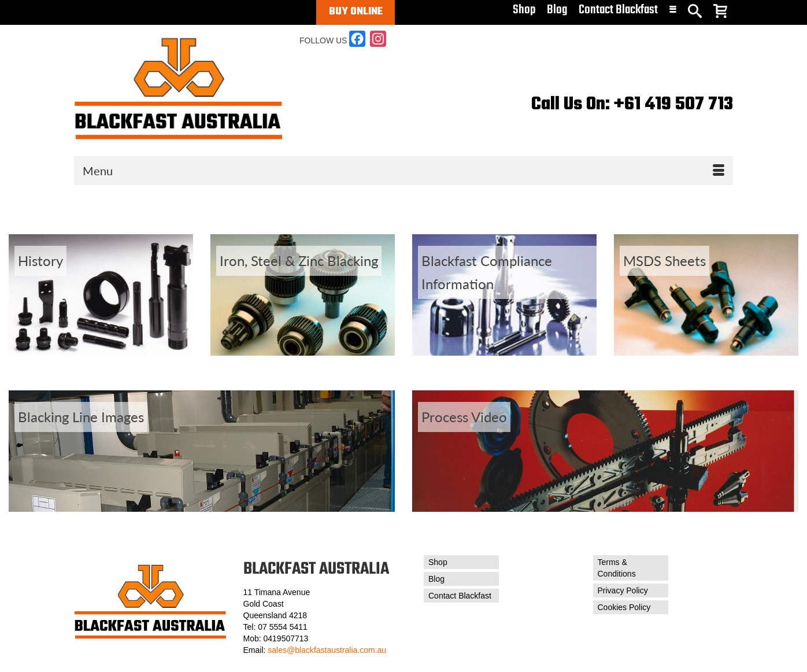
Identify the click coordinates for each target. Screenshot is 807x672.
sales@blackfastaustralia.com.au (327, 650)
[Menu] (403, 171)
